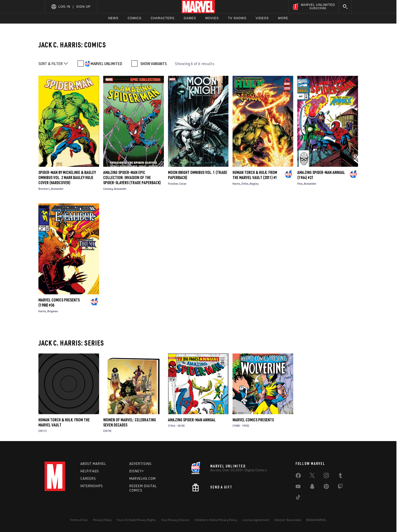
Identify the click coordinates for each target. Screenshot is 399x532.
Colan (183, 184)
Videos (262, 18)
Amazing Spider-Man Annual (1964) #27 (321, 175)
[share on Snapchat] (312, 487)
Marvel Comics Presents (253, 420)
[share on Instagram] (326, 476)
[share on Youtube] (298, 487)
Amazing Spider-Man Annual (192, 420)
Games (190, 18)
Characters (162, 18)
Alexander (57, 189)
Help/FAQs (90, 471)
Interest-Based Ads (288, 520)
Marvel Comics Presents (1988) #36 (59, 302)
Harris (236, 184)
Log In (64, 7)
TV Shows (237, 18)
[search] (345, 7)
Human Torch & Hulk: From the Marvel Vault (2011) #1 (255, 175)
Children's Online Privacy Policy (216, 520)
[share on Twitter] (312, 476)
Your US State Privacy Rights (136, 520)
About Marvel (93, 464)
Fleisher (173, 184)
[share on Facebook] (298, 477)
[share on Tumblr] (340, 476)
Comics (134, 18)
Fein (300, 184)
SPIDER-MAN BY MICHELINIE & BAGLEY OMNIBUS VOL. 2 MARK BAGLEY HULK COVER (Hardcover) (67, 178)
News (113, 18)
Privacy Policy (102, 520)
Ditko (245, 184)
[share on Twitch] (340, 487)
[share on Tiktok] (298, 498)
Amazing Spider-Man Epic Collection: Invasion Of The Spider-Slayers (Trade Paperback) (132, 178)
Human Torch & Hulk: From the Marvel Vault (64, 422)
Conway (108, 189)
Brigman (53, 311)
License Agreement (256, 520)
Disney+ (137, 471)
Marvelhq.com (143, 478)
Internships (92, 486)
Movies (212, 18)
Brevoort (44, 189)
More (283, 18)
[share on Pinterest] (326, 487)
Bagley (254, 184)
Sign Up (83, 7)
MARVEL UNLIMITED (106, 64)
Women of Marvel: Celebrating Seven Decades (130, 422)
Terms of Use (79, 520)
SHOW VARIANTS (154, 64)
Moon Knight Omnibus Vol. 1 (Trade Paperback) (198, 175)
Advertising (140, 464)
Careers (88, 478)
